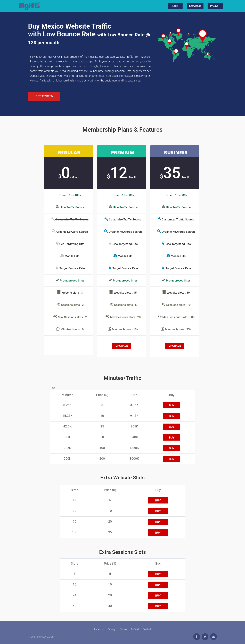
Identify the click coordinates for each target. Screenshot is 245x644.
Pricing (214, 6)
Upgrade (122, 346)
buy (172, 405)
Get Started (44, 96)
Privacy (112, 629)
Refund (135, 629)
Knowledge (195, 6)
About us (99, 629)
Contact (147, 629)
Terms (124, 629)
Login (175, 6)
